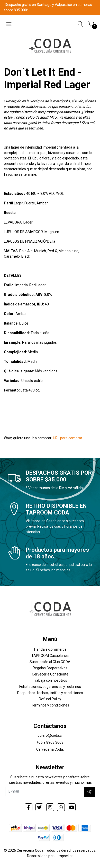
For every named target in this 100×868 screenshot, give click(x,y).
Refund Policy (50, 699)
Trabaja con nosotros (50, 680)
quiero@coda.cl (50, 735)
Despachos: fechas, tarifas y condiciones (50, 693)
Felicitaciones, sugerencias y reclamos (50, 687)
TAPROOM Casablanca (50, 656)
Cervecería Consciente (50, 674)
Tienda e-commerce (50, 649)
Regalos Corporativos (50, 668)
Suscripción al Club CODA (50, 662)
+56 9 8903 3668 (50, 742)
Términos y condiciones (50, 705)
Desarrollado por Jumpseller (50, 856)
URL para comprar (68, 438)
